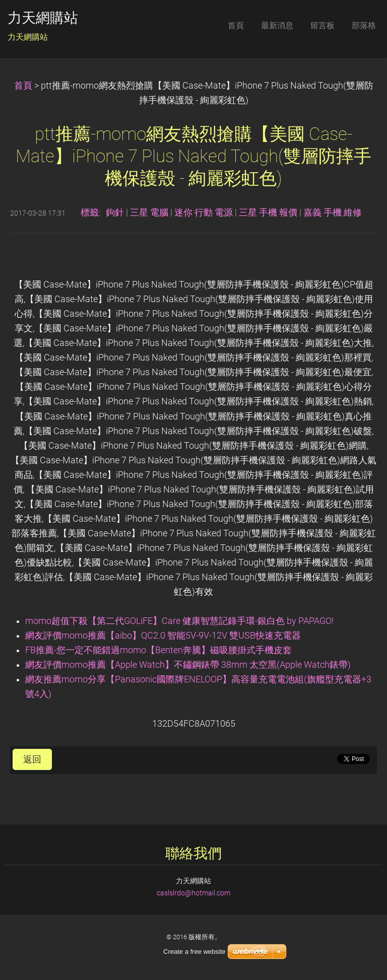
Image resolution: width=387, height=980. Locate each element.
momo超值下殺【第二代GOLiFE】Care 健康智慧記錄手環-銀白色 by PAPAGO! (179, 621)
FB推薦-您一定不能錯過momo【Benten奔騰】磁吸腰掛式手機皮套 (158, 650)
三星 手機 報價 (268, 213)
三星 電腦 (149, 213)
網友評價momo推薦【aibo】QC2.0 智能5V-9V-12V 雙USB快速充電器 (163, 636)
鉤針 (115, 213)
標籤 (90, 213)
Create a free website (195, 952)
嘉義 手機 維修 (333, 213)
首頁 (23, 86)
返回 (32, 759)
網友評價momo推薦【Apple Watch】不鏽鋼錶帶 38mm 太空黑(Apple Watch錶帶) (188, 665)
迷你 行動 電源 (204, 213)
